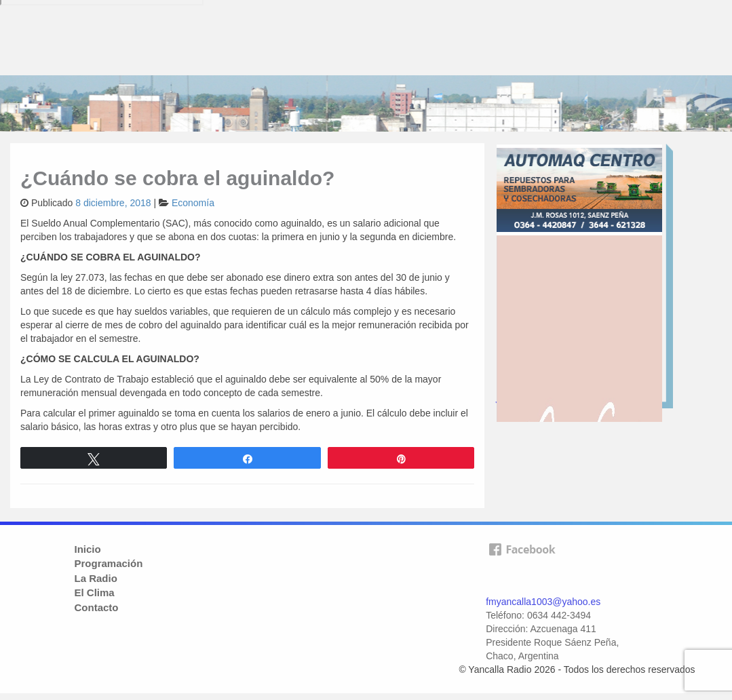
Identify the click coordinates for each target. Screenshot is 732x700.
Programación (109, 563)
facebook (522, 565)
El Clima (95, 592)
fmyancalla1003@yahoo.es (543, 602)
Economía (193, 203)
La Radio (96, 578)
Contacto (97, 607)
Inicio (88, 549)
